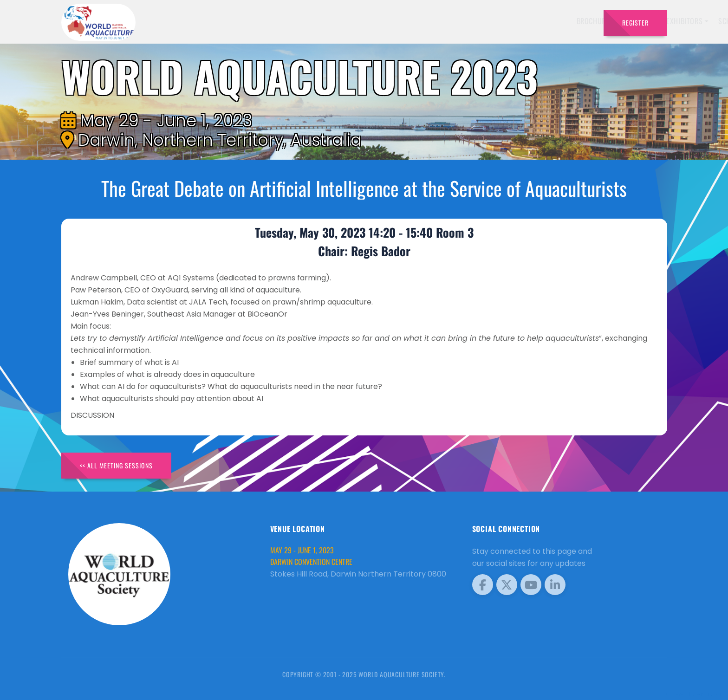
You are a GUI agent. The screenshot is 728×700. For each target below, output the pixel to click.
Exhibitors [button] (435, 21)
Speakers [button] (386, 21)
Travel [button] (573, 21)
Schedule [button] (484, 21)
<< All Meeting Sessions (116, 465)
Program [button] (531, 21)
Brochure (343, 21)
